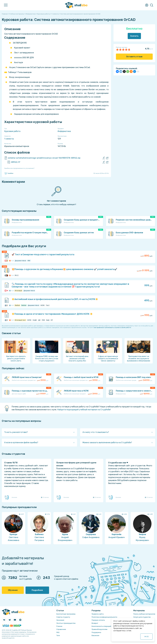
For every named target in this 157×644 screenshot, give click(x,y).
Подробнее (37, 590)
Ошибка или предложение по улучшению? (19, 168)
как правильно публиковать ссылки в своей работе (112, 327)
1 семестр (9, 139)
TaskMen (9, 173)
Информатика (64, 131)
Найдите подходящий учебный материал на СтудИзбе (84, 410)
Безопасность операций (101, 626)
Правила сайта (98, 614)
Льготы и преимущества (66, 623)
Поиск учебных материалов (144, 614)
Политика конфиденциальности (104, 617)
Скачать (134, 36)
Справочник (61, 629)
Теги (58, 635)
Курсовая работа (12, 131)
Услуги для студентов (142, 617)
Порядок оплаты (98, 620)
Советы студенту (63, 617)
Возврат (95, 623)
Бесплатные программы (66, 614)
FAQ (58, 632)
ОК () (147, 637)
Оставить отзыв (134, 57)
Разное (59, 626)
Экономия (60, 620)
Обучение (13, 590)
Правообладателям (99, 629)
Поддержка (96, 632)
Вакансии (95, 635)
